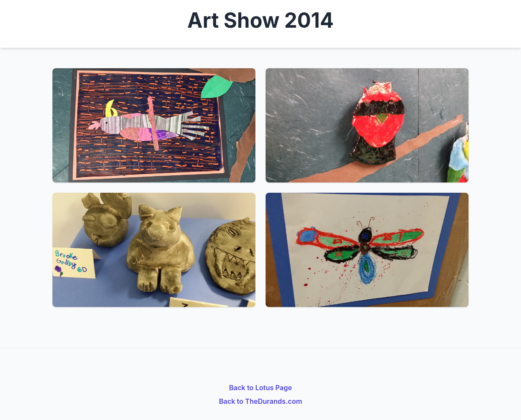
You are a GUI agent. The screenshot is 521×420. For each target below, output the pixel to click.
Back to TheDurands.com (260, 401)
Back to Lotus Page (260, 388)
